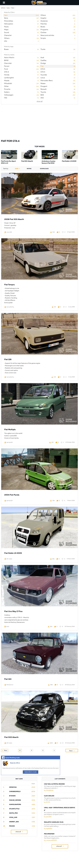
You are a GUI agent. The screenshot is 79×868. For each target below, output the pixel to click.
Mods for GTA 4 (15, 763)
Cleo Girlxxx (49, 796)
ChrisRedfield (15, 792)
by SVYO (47, 802)
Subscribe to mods (31, 772)
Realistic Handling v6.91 (54, 822)
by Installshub (49, 790)
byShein (12, 796)
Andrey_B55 (14, 822)
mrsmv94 (13, 787)
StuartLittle (14, 809)
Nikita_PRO (13, 813)
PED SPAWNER (49, 834)
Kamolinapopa (15, 805)
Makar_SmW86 (15, 800)
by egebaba (48, 829)
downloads (44, 169)
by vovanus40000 (50, 840)
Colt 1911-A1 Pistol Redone (54, 784)
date (17, 169)
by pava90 (48, 817)
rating (29, 169)
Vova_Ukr (13, 817)
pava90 (12, 826)
